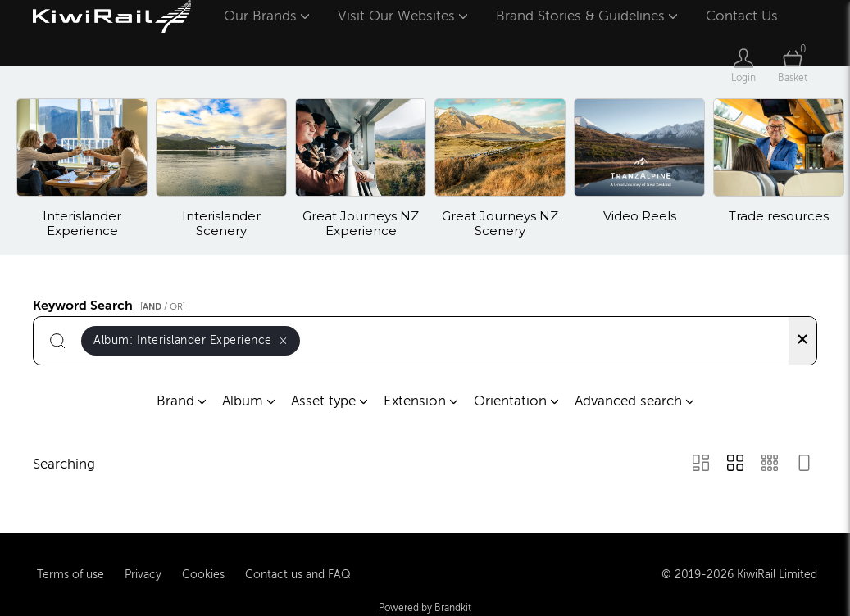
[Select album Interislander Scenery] (221, 168)
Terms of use (70, 574)
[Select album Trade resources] (779, 168)
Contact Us (742, 16)
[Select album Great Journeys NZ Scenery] (500, 168)
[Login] (743, 66)
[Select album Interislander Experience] (82, 168)
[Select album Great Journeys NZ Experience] (361, 168)
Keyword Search (111, 303)
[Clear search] (802, 341)
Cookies (203, 574)
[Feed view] (804, 465)
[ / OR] (163, 307)
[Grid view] (735, 465)
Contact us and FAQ (298, 574)
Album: (191, 340)
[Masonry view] (701, 465)
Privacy (143, 574)
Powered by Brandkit (425, 607)
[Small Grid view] (770, 465)
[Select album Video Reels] (639, 168)
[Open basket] (793, 66)
